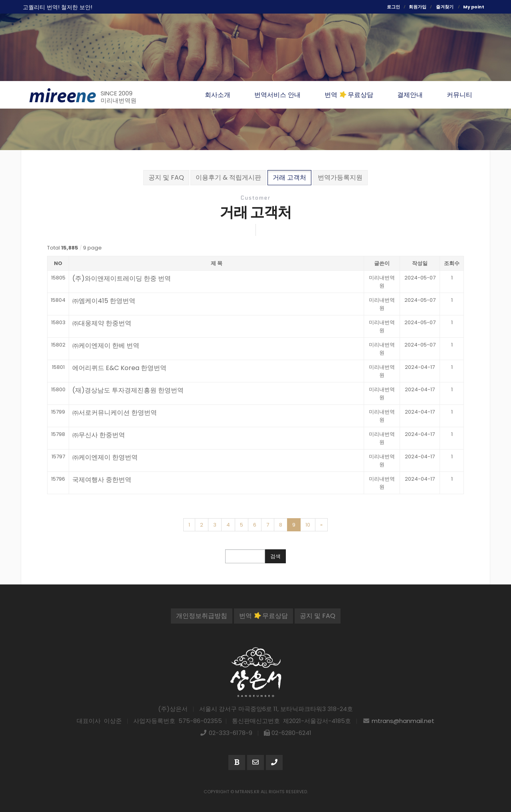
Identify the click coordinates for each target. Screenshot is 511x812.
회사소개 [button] (218, 95)
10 (308, 525)
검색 (275, 556)
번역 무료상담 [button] (349, 95)
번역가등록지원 (340, 177)
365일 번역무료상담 (34, 196)
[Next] (321, 525)
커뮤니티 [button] (460, 95)
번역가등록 (480, 165)
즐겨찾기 (445, 7)
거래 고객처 (289, 177)
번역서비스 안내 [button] (277, 95)
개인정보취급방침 (202, 616)
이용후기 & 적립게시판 (228, 177)
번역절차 (480, 141)
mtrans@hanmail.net (403, 721)
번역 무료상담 (263, 616)
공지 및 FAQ (166, 177)
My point (474, 7)
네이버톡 (480, 189)
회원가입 (418, 7)
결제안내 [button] (410, 95)
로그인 (393, 7)
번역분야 (480, 116)
